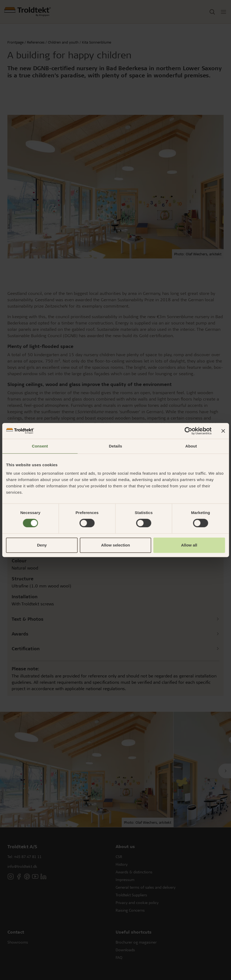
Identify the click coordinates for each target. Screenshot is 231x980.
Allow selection (115, 545)
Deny (42, 545)
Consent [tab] (40, 446)
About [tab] (191, 446)
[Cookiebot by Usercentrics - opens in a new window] (188, 431)
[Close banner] (223, 431)
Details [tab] (116, 446)
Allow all (189, 545)
